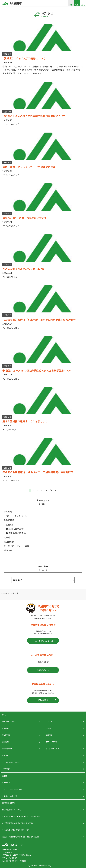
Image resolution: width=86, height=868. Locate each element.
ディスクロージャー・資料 (16, 546)
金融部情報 (9, 520)
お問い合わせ (43, 670)
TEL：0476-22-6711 (43, 641)
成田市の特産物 (16, 529)
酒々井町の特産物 (17, 533)
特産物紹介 (9, 524)
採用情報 (8, 550)
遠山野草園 (9, 542)
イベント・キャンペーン (15, 516)
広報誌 (7, 537)
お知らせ (8, 512)
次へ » (53, 490)
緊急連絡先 (43, 700)
